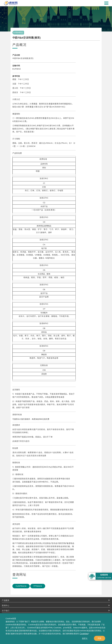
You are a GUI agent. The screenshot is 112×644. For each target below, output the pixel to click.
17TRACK (38, 586)
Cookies (84, 634)
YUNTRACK (21, 586)
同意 (100, 638)
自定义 (85, 638)
